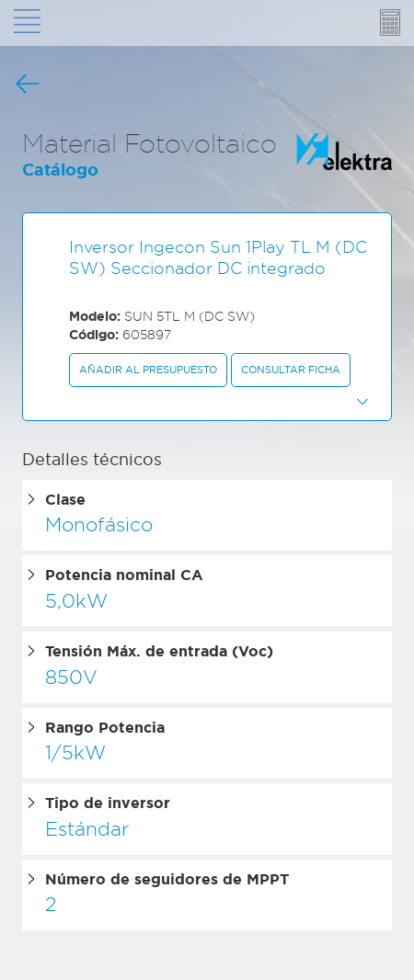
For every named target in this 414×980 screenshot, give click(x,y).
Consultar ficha (291, 370)
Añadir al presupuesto (148, 370)
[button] (207, 401)
